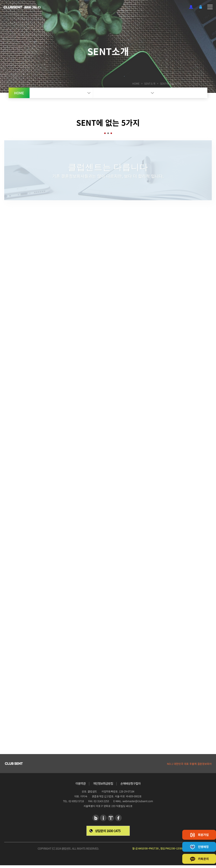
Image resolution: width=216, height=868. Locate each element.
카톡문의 (199, 859)
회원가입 (191, 7)
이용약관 (81, 783)
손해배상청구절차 (130, 783)
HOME (128, 84)
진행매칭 (199, 847)
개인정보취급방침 (103, 783)
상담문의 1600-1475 (108, 831)
